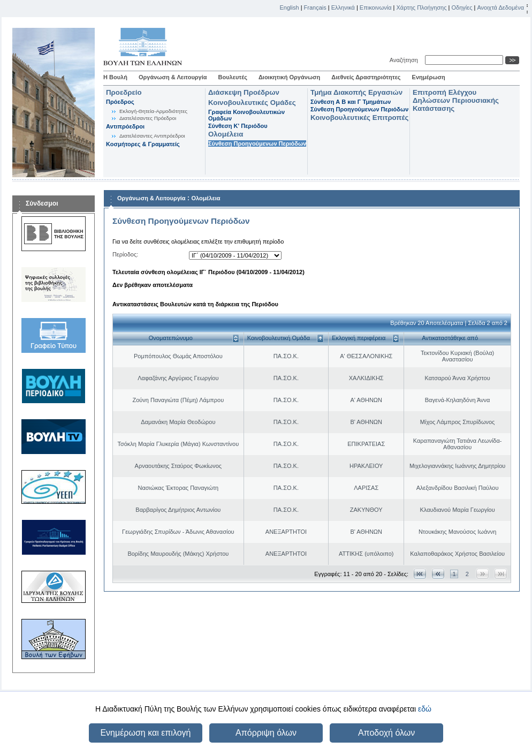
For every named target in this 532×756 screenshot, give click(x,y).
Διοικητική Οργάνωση (289, 77)
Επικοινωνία (376, 7)
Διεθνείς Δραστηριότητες (366, 77)
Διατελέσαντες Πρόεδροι (148, 118)
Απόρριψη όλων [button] (266, 733)
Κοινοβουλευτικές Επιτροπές (359, 118)
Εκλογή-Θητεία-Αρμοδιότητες (153, 111)
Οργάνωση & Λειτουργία (173, 77)
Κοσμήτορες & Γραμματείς (143, 144)
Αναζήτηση (405, 60)
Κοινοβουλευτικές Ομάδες (252, 103)
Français (315, 7)
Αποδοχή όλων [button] (386, 733)
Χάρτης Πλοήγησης (422, 7)
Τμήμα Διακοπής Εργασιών (356, 92)
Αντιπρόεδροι (125, 126)
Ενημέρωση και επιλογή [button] (145, 733)
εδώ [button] (425, 709)
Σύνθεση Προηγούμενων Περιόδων (257, 143)
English (290, 7)
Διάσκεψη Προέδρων (244, 92)
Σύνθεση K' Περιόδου (238, 126)
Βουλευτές (233, 77)
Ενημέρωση (429, 77)
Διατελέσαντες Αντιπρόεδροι (152, 136)
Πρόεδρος (120, 102)
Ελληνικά (343, 7)
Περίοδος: (125, 254)
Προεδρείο (124, 92)
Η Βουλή (115, 77)
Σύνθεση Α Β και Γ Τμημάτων (351, 102)
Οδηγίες (462, 7)
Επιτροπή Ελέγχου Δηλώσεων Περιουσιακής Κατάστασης (456, 100)
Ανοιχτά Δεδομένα (500, 7)
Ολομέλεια (226, 134)
